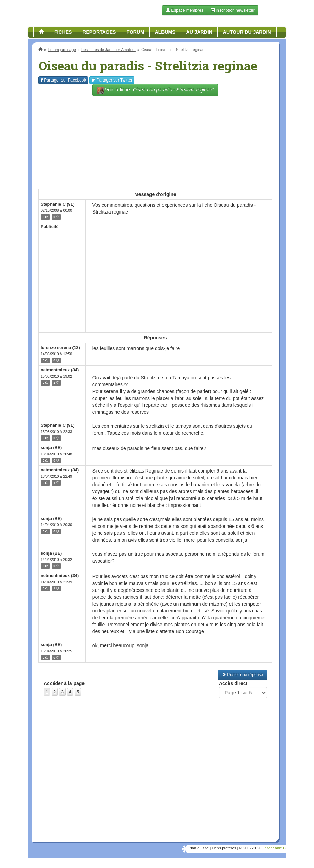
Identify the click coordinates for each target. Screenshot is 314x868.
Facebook (63, 80)
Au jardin (199, 32)
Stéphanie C (275, 848)
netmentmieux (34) (60, 370)
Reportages (99, 32)
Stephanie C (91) (58, 204)
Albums (165, 32)
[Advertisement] (155, 139)
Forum (135, 32)
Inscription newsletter (233, 10)
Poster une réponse (243, 675)
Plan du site (199, 848)
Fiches (63, 32)
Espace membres (185, 10)
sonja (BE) (51, 448)
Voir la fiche (155, 90)
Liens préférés (224, 848)
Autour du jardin (247, 32)
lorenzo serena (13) (60, 348)
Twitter (112, 80)
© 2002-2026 (250, 848)
